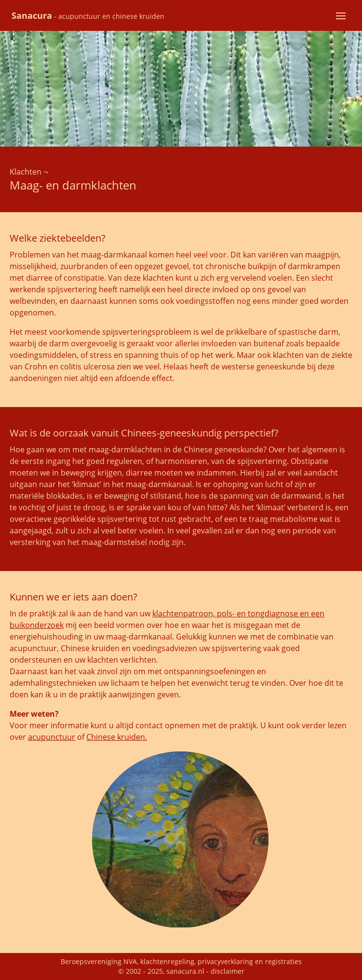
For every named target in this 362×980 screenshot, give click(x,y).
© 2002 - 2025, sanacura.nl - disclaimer (181, 971)
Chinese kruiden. (117, 737)
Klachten (26, 172)
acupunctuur (52, 737)
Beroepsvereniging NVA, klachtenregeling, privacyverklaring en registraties (181, 961)
